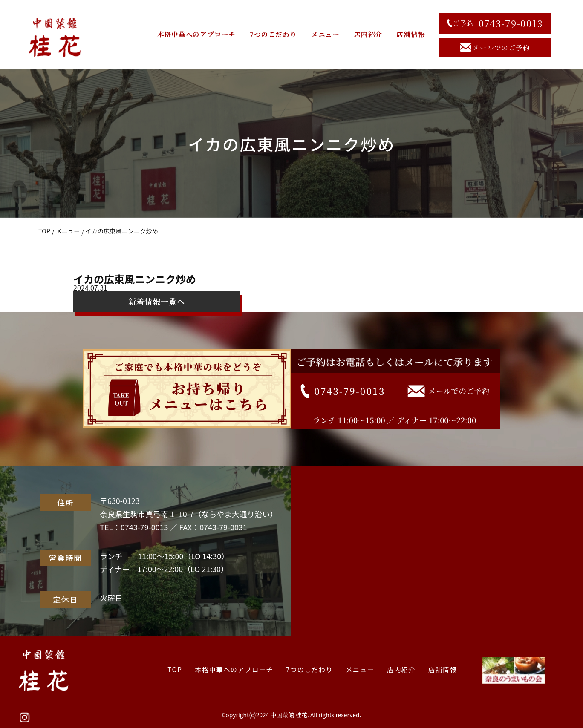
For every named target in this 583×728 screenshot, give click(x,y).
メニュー (325, 34)
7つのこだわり (273, 34)
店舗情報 (411, 34)
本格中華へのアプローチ (197, 34)
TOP (44, 231)
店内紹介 (368, 34)
